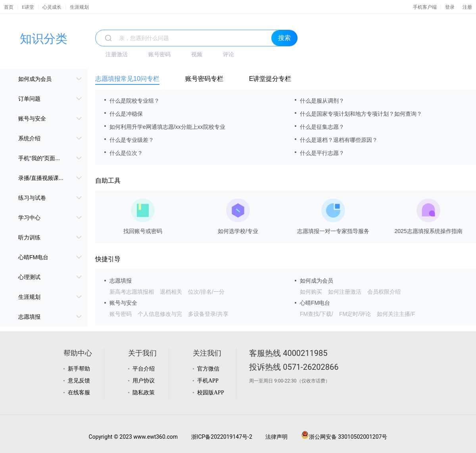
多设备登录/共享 (208, 314)
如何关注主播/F (396, 314)
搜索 (284, 38)
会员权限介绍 (384, 292)
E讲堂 (28, 7)
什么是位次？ (126, 153)
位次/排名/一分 (206, 292)
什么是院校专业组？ (134, 101)
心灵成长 (52, 7)
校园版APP (211, 393)
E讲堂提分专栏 (270, 79)
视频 (197, 54)
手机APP (208, 381)
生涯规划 (79, 7)
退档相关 (171, 292)
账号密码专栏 (204, 79)
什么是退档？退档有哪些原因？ (339, 140)
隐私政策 (144, 393)
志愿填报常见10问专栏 (127, 79)
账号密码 (159, 54)
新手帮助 (79, 369)
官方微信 (208, 369)
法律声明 (276, 437)
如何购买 (311, 292)
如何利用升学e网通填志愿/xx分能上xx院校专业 (167, 127)
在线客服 (79, 393)
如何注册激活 (345, 292)
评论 (228, 54)
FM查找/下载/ (317, 314)
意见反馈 (79, 381)
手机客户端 (425, 7)
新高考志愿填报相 (132, 292)
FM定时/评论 (355, 314)
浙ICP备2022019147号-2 (222, 437)
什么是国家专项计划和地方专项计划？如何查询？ (361, 114)
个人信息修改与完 (160, 314)
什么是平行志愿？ (322, 153)
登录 (450, 7)
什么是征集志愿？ (322, 127)
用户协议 (144, 381)
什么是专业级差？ (132, 140)
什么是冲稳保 (126, 114)
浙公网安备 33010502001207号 (344, 437)
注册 (467, 7)
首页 (9, 7)
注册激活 (117, 54)
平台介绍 (144, 369)
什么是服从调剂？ (322, 101)
